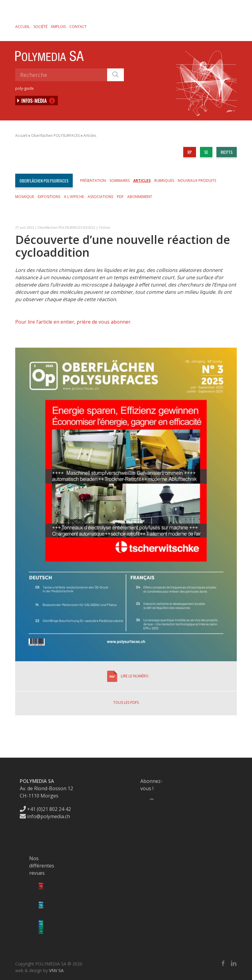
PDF (120, 197)
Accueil (23, 27)
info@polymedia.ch (45, 816)
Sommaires (120, 181)
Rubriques (164, 181)
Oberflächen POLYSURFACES (55, 136)
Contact (78, 27)
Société (40, 27)
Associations (100, 197)
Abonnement (140, 197)
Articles (90, 136)
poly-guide (24, 88)
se (206, 152)
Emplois (58, 27)
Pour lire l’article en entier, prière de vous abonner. (73, 322)
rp (190, 152)
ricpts (227, 152)
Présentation (93, 181)
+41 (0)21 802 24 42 (45, 809)
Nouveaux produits (197, 181)
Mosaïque (25, 197)
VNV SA (56, 970)
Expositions (49, 197)
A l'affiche (74, 197)
